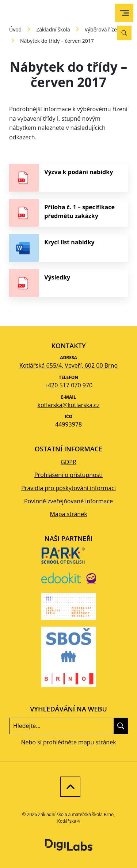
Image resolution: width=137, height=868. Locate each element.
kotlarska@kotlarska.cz (69, 405)
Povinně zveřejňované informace (68, 501)
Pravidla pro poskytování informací (68, 488)
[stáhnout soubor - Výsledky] (68, 283)
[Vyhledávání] (124, 33)
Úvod (15, 29)
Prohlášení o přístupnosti (68, 475)
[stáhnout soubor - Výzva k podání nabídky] (68, 178)
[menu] (124, 13)
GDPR (68, 462)
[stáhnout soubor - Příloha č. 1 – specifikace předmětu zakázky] (68, 213)
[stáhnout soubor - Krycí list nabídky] (68, 248)
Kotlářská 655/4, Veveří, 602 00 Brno (68, 365)
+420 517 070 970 (68, 385)
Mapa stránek (68, 514)
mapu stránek (97, 742)
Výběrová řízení (103, 29)
